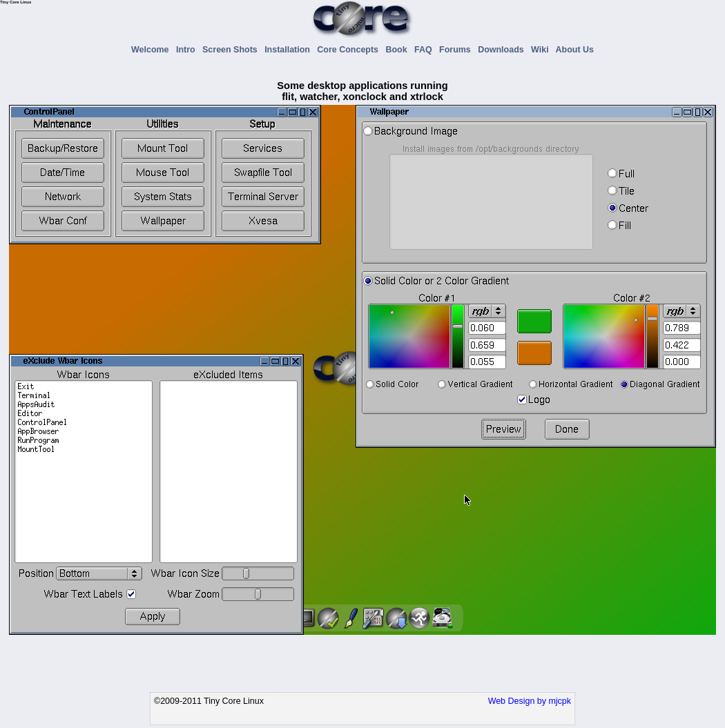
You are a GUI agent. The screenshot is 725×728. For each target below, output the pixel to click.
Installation (290, 50)
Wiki (542, 50)
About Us (575, 50)
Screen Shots (232, 50)
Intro (188, 50)
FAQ (426, 50)
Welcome (152, 50)
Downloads (503, 50)
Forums (457, 50)
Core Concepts (350, 50)
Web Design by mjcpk (530, 701)
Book (398, 50)
